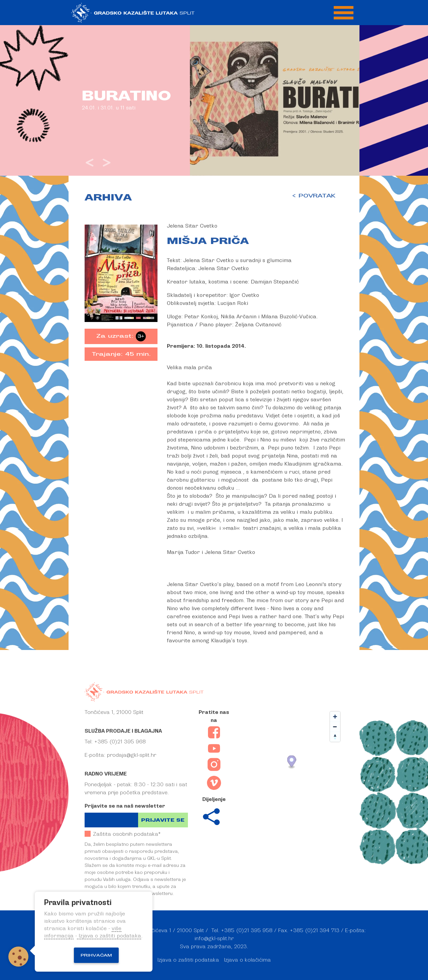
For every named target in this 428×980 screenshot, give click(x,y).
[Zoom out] (335, 727)
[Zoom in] (335, 717)
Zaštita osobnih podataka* (123, 834)
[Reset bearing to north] (335, 737)
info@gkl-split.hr (214, 938)
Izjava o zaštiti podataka (188, 960)
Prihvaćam (96, 955)
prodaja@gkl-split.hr (132, 755)
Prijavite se (163, 820)
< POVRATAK (313, 196)
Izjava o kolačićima (247, 960)
